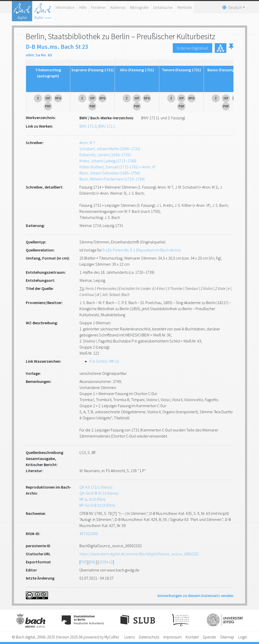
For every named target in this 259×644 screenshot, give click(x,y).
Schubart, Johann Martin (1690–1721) (110, 149)
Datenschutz (149, 637)
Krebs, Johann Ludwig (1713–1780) (108, 161)
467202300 (89, 534)
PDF (84, 562)
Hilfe (83, 7)
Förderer (98, 7)
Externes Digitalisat (192, 48)
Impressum (172, 637)
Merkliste (185, 7)
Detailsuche (163, 7)
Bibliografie (139, 7)
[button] (231, 48)
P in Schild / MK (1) (104, 361)
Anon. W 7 (87, 143)
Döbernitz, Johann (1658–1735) (105, 155)
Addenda (118, 7)
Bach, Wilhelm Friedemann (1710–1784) (112, 179)
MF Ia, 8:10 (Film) (92, 499)
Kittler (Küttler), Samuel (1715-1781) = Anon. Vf (117, 167)
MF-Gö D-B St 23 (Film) (97, 505)
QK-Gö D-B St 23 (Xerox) (99, 493)
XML (93, 562)
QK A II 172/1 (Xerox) (96, 487)
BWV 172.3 (88, 126)
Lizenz (130, 637)
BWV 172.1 (107, 126)
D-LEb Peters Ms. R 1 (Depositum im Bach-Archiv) (142, 250)
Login (243, 637)
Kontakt (192, 637)
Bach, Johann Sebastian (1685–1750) (110, 173)
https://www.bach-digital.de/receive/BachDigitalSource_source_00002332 (139, 554)
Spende (209, 637)
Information (65, 7)
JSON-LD (106, 562)
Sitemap (227, 637)
